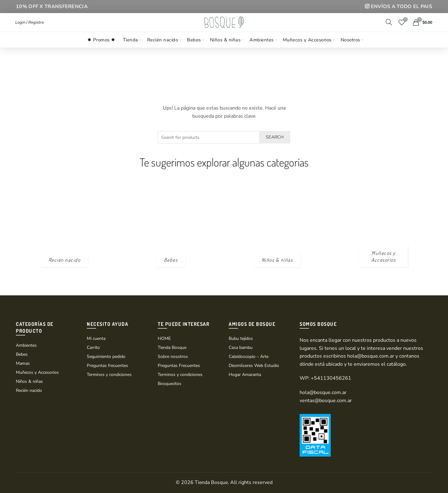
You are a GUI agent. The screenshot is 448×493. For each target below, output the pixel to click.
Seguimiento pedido (106, 357)
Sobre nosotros (173, 357)
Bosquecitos (170, 384)
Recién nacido (163, 51)
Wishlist (405, 25)
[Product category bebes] (171, 260)
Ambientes (262, 51)
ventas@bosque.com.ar (326, 401)
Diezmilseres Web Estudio (254, 366)
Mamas (23, 363)
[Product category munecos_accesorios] (384, 257)
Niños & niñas (225, 51)
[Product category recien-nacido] (65, 260)
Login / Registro (30, 28)
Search (275, 137)
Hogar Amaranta (245, 375)
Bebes (194, 51)
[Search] (389, 27)
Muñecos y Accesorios (307, 51)
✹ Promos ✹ (101, 51)
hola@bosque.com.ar (371, 356)
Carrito (93, 347)
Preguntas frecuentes (107, 366)
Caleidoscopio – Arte (249, 357)
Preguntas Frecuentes (179, 366)
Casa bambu (241, 347)
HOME (164, 338)
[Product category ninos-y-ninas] (277, 260)
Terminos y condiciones (109, 375)
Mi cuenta (96, 338)
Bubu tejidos (241, 338)
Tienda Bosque (172, 347)
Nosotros (350, 51)
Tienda (131, 51)
